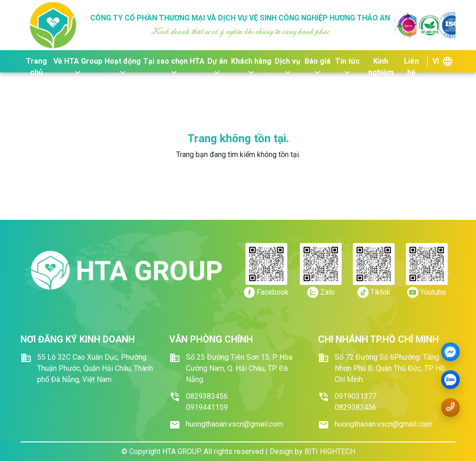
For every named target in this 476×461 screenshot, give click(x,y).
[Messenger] (450, 352)
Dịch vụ (288, 62)
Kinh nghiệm (381, 62)
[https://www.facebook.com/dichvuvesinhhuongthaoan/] (266, 292)
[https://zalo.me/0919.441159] (321, 292)
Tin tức (347, 62)
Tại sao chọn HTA (174, 62)
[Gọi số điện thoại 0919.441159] (450, 407)
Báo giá (317, 62)
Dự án (217, 62)
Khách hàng (251, 62)
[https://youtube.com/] (427, 292)
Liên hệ (411, 62)
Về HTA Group (78, 62)
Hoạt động (123, 62)
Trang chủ (36, 62)
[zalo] (450, 380)
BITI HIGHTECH (330, 451)
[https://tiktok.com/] (374, 292)
